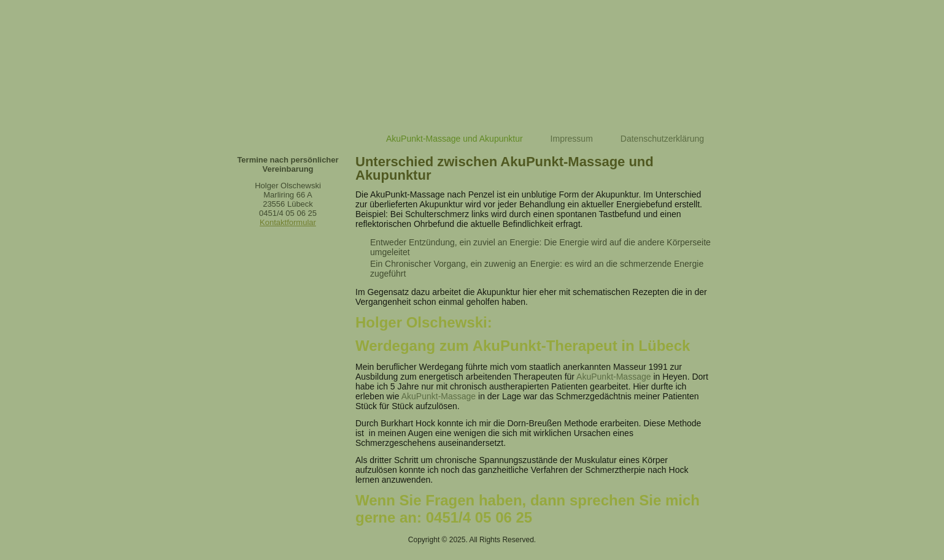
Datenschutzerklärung (662, 139)
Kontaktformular (288, 222)
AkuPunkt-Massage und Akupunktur (455, 139)
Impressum (572, 139)
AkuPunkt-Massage (613, 377)
